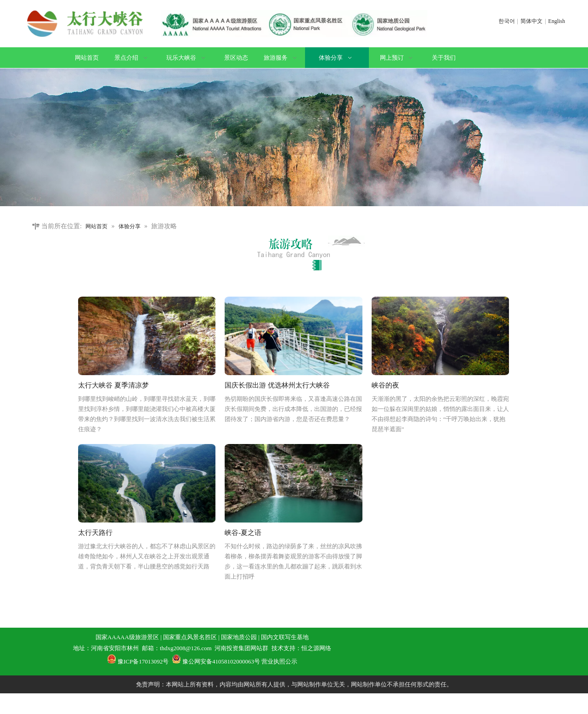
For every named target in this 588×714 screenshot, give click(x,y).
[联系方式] (478, 658)
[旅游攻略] (294, 274)
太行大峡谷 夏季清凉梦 (113, 406)
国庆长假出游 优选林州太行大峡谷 (277, 406)
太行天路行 (95, 553)
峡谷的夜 (385, 406)
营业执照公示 (279, 682)
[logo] (87, 24)
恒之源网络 (316, 669)
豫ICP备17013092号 (143, 682)
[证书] (294, 24)
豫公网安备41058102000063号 (221, 682)
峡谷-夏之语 (243, 553)
